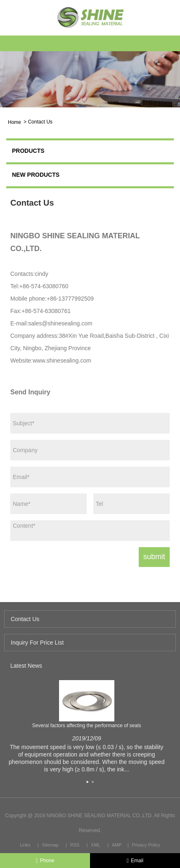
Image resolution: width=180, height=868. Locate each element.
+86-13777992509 (70, 299)
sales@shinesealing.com (60, 323)
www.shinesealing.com (62, 360)
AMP (117, 845)
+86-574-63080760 (44, 286)
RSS (75, 845)
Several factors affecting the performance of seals (87, 726)
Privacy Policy (146, 845)
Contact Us (40, 122)
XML (96, 845)
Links (25, 845)
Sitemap (50, 845)
